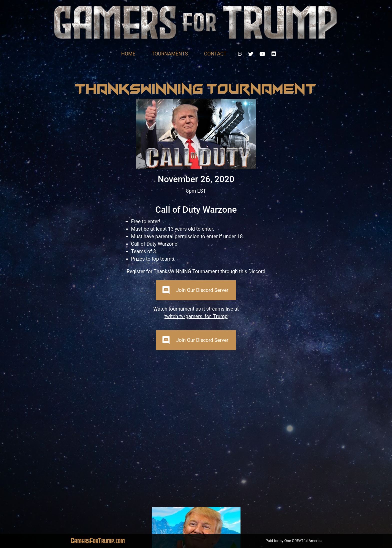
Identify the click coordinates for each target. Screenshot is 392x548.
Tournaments (170, 54)
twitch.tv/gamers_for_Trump (196, 316)
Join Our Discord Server (202, 290)
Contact (215, 54)
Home (128, 54)
